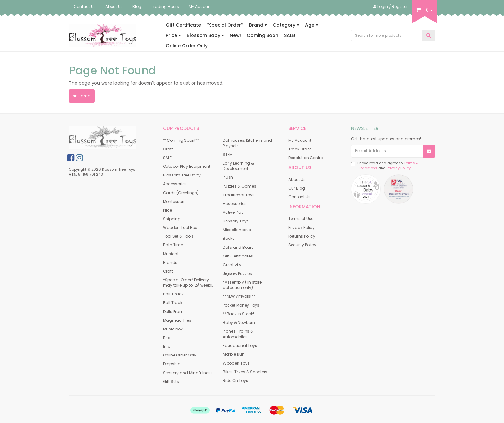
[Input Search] (387, 35)
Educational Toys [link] (240, 345)
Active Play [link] (233, 212)
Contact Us (85, 7)
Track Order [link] (300, 149)
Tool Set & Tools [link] (178, 236)
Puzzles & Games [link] (239, 186)
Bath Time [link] (173, 245)
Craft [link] (168, 149)
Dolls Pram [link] (173, 312)
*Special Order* (225, 25)
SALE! (290, 35)
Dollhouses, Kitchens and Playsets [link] (247, 143)
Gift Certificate (183, 25)
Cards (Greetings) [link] (181, 193)
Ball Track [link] (173, 303)
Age (312, 25)
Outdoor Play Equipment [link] (187, 166)
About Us (114, 7)
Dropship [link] (172, 364)
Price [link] (167, 210)
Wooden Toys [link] (236, 363)
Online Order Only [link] (180, 355)
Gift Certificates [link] (238, 256)
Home (82, 96)
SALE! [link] (168, 158)
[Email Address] (387, 151)
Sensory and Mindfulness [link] (188, 373)
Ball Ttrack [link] (173, 294)
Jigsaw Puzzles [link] (237, 273)
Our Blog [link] (297, 188)
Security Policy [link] (302, 245)
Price (173, 35)
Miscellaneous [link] (237, 230)
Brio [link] (167, 338)
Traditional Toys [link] (239, 195)
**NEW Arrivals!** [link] (239, 296)
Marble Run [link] (234, 354)
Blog (137, 7)
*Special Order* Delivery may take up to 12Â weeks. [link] (188, 283)
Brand (258, 25)
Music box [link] (173, 329)
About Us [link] (297, 180)
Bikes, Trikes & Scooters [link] (245, 372)
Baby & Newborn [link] (239, 323)
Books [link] (229, 238)
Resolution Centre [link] (306, 158)
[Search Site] (429, 36)
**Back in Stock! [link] (238, 314)
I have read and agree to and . (385, 166)
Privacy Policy (399, 168)
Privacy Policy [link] (301, 227)
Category (286, 25)
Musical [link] (171, 254)
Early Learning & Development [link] (238, 166)
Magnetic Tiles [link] (177, 320)
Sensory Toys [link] (236, 221)
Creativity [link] (232, 265)
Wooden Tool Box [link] (180, 227)
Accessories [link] (175, 184)
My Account (200, 7)
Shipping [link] (172, 219)
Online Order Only (187, 46)
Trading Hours (165, 7)
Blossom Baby (205, 35)
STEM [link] (228, 154)
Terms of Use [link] (301, 218)
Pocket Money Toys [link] (241, 305)
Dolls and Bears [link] (238, 247)
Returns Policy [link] (302, 236)
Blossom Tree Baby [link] (182, 175)
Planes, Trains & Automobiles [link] (238, 334)
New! (235, 35)
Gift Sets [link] (171, 381)
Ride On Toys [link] (235, 380)
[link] (71, 158)
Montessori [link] (174, 201)
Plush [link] (228, 177)
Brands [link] (170, 262)
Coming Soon (263, 35)
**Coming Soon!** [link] (181, 140)
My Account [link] (300, 140)
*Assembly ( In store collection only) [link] (242, 285)
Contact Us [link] (299, 197)
